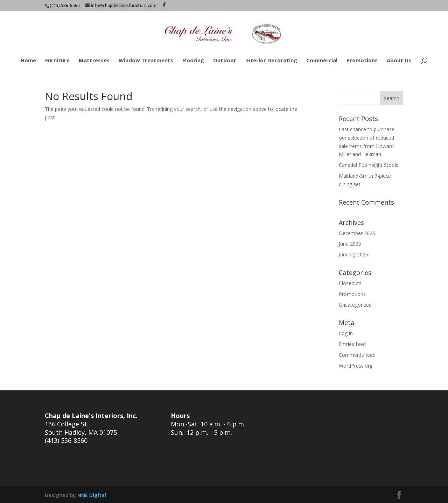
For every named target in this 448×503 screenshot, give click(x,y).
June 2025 (350, 244)
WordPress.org (356, 366)
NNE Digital (92, 495)
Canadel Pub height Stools (369, 165)
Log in (346, 333)
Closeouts (350, 283)
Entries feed (352, 344)
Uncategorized (355, 305)
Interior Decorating (271, 61)
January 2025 (353, 254)
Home (28, 61)
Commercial (322, 61)
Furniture (57, 61)
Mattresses (94, 61)
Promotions (362, 61)
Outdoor (225, 61)
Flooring (193, 61)
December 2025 (357, 233)
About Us (399, 61)
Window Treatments (146, 61)
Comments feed (357, 355)
